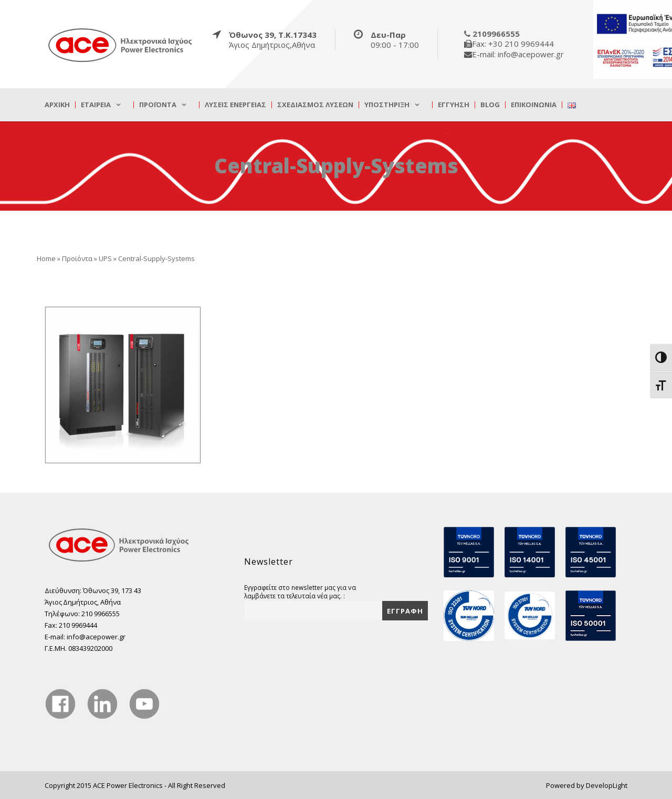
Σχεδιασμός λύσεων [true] (315, 105)
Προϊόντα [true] (158, 105)
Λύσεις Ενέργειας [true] (235, 105)
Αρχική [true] (57, 105)
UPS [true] (105, 258)
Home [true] (46, 258)
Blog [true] (490, 105)
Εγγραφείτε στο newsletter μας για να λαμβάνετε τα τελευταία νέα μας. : (300, 592)
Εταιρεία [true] (96, 105)
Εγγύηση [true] (454, 105)
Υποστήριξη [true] (387, 105)
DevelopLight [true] (607, 785)
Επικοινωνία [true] (534, 105)
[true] (121, 45)
